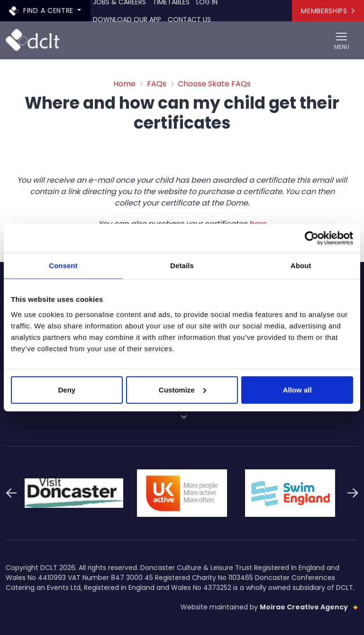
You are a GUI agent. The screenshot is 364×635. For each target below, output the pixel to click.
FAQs (157, 84)
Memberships (328, 11)
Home (124, 84)
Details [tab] (182, 266)
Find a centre (42, 10)
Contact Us (189, 19)
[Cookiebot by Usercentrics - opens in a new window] (312, 238)
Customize (182, 389)
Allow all (297, 389)
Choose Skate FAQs (214, 84)
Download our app (127, 19)
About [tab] (301, 266)
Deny (67, 389)
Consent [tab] (63, 266)
